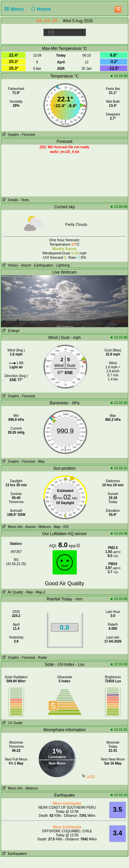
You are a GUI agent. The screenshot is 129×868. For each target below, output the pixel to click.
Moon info (12, 527)
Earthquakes (14, 854)
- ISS (65, 527)
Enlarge (10, 331)
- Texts (24, 200)
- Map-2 (39, 592)
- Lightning (62, 265)
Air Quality (12, 592)
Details (10, 200)
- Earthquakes (42, 265)
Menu (15, 9)
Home (40, 9)
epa (74, 546)
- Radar (42, 658)
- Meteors (43, 527)
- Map (40, 461)
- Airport (25, 265)
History (10, 265)
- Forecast (27, 135)
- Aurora (30, 527)
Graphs (10, 135)
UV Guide (12, 723)
